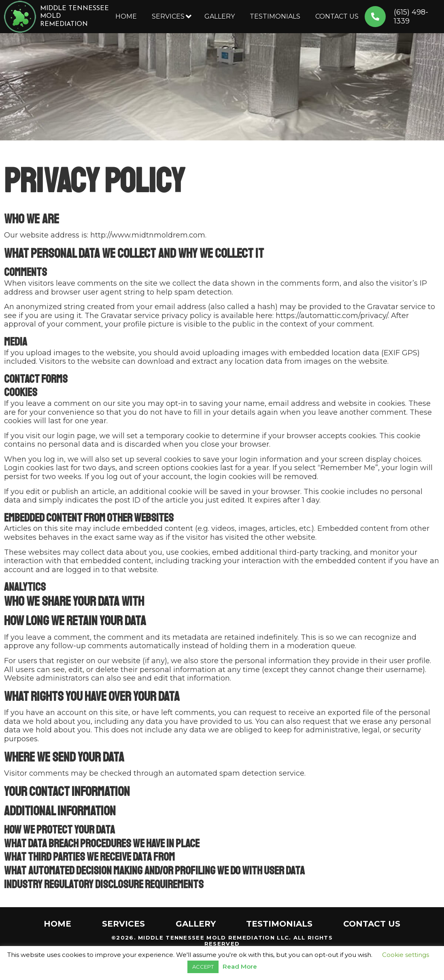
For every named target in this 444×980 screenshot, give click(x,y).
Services (168, 16)
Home (126, 16)
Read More (240, 966)
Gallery (220, 16)
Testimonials (275, 16)
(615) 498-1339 (416, 17)
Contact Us (337, 16)
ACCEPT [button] (203, 967)
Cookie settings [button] (406, 955)
